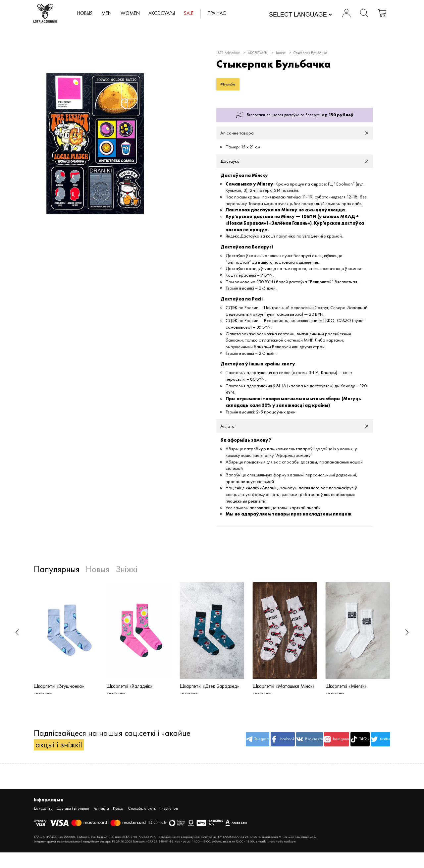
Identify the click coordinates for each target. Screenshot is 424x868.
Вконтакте (285, 749)
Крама (120, 824)
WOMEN (132, 14)
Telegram (225, 749)
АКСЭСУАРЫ (164, 14)
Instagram (315, 749)
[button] (17, 633)
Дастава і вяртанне (74, 824)
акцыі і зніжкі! (59, 760)
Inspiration (171, 824)
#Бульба (228, 84)
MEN (108, 14)
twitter (376, 749)
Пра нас (220, 14)
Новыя (86, 14)
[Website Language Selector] (300, 15)
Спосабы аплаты (144, 824)
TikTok (345, 749)
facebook (255, 749)
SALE (192, 14)
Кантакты (102, 824)
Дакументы (43, 824)
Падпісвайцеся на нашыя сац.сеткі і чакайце (97, 749)
